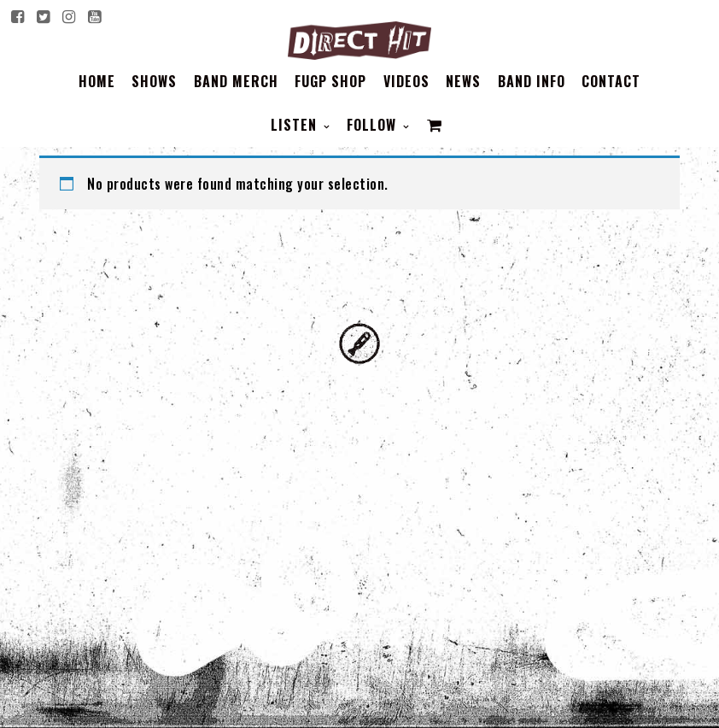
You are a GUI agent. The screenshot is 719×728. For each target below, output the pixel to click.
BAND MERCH (236, 81)
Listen (296, 125)
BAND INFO (532, 81)
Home (97, 81)
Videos (406, 81)
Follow (374, 125)
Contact (611, 81)
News (463, 81)
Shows (154, 81)
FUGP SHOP (330, 81)
